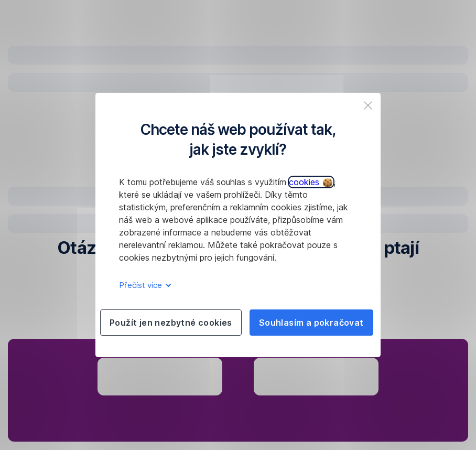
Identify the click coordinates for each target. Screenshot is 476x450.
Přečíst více (143, 285)
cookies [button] (311, 182)
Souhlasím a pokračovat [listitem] (311, 323)
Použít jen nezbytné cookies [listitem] (171, 323)
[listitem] (368, 105)
